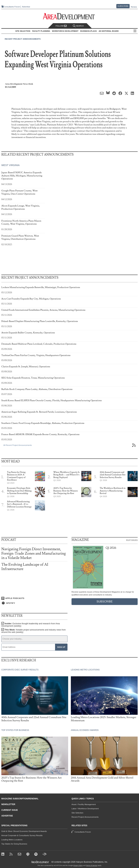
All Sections (135, 31)
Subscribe (123, 6)
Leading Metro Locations (12, 840)
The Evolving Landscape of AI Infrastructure (25, 567)
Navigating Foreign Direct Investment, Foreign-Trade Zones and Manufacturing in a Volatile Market (33, 554)
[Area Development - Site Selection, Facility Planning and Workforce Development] (70, 16)
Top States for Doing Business (14, 844)
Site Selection (77, 813)
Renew (134, 7)
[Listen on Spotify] (34, 603)
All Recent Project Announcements (18, 445)
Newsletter (8, 804)
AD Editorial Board (109, 31)
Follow (61, 26)
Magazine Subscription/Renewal (20, 799)
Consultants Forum (12, 7)
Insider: (31, 625)
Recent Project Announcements (23, 39)
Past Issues (132, 540)
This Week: (33, 631)
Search (78, 26)
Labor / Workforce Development (85, 809)
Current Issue (10, 810)
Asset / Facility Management (84, 804)
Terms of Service (92, 865)
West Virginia (10, 165)
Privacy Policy (78, 865)
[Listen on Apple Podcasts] (34, 598)
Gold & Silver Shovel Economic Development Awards (24, 831)
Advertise (26, 7)
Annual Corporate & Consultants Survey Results (22, 835)
